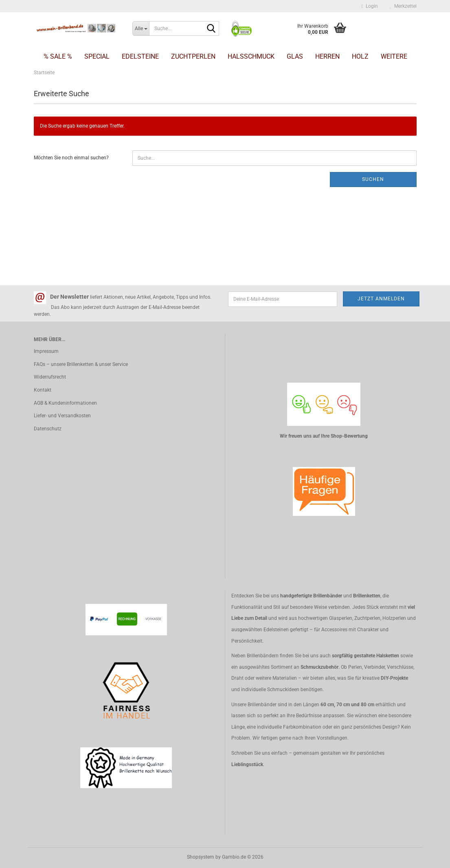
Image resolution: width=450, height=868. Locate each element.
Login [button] (369, 6)
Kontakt (43, 390)
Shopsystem (201, 857)
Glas (295, 56)
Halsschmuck (251, 56)
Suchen (373, 179)
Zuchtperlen (193, 56)
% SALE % (58, 56)
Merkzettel (403, 6)
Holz (360, 56)
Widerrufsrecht (50, 377)
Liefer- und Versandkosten (62, 416)
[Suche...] (141, 29)
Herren (327, 56)
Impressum (46, 351)
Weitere (394, 56)
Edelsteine (140, 56)
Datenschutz (48, 429)
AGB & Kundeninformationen (65, 403)
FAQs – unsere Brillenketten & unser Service (81, 364)
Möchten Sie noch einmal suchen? (71, 158)
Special (97, 56)
